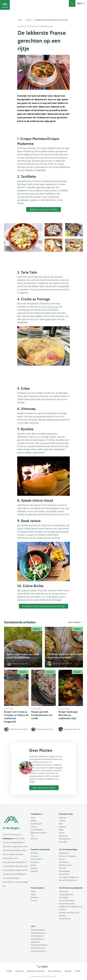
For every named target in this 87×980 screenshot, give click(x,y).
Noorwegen (63, 842)
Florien (41, 26)
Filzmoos (62, 859)
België (61, 830)
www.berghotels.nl (37, 939)
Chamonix (63, 868)
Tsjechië (62, 833)
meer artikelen (74, 622)
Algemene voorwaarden (36, 971)
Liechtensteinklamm (66, 895)
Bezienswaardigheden (39, 833)
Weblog (30, 20)
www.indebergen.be (38, 930)
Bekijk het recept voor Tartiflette (43, 209)
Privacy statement (55, 971)
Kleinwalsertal (64, 862)
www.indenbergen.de (38, 933)
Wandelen (34, 853)
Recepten (49, 26)
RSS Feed (34, 839)
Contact (9, 971)
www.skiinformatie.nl (38, 948)
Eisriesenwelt (64, 897)
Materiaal (34, 871)
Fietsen (33, 865)
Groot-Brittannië (65, 839)
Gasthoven (35, 897)
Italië (61, 824)
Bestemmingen (36, 824)
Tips (32, 836)
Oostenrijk (63, 818)
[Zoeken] (72, 3)
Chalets (34, 891)
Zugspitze (62, 916)
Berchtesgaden (64, 871)
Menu (81, 3)
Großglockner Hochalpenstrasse (71, 907)
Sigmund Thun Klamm (67, 901)
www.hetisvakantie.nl (38, 951)
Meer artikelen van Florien (44, 788)
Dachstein (63, 910)
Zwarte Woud (64, 874)
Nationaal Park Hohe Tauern (69, 913)
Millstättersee (64, 853)
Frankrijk (62, 821)
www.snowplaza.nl (37, 936)
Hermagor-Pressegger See (69, 877)
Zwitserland (63, 836)
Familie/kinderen (37, 859)
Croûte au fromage (50, 307)
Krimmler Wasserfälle (67, 904)
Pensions (34, 901)
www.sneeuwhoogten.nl (39, 945)
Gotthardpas (63, 891)
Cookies (78, 971)
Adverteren (20, 971)
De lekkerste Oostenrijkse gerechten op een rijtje (43, 606)
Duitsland (62, 827)
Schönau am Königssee (67, 856)
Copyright (68, 971)
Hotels (33, 895)
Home (21, 20)
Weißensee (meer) (66, 865)
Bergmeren (35, 862)
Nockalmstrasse (65, 919)
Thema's (34, 827)
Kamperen (35, 856)
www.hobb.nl (35, 942)
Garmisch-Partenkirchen (68, 880)
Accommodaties (37, 830)
